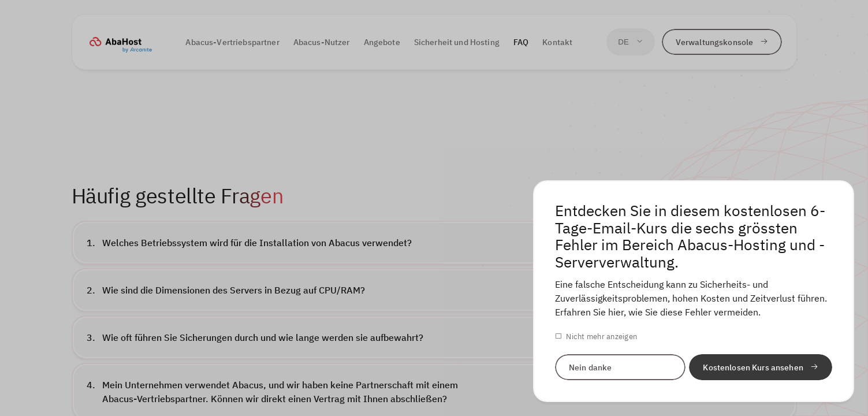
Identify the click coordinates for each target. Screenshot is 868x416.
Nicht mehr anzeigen (601, 337)
